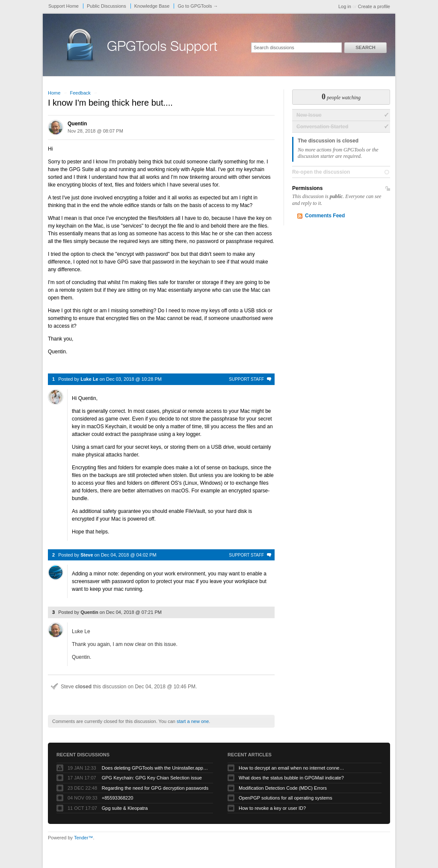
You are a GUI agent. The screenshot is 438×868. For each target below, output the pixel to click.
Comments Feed (325, 216)
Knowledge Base (152, 6)
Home (54, 93)
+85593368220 (118, 798)
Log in (345, 6)
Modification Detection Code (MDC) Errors (283, 788)
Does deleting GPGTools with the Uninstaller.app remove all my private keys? (155, 768)
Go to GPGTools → (198, 6)
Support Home (64, 6)
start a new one (193, 721)
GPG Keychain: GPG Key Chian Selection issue (152, 778)
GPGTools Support (162, 48)
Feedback (80, 93)
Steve (87, 555)
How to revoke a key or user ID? (272, 808)
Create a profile (374, 6)
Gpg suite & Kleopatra (125, 808)
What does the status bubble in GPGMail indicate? (291, 778)
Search (365, 47)
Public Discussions (107, 6)
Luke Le (89, 379)
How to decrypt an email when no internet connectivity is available (292, 768)
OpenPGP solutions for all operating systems (286, 798)
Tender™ (84, 838)
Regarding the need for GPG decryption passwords (155, 788)
